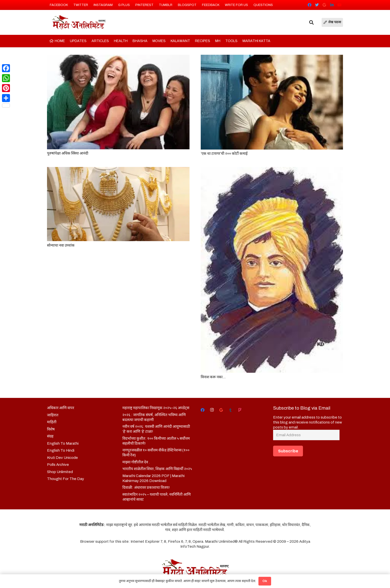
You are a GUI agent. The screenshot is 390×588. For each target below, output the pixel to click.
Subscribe (288, 451)
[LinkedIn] (332, 5)
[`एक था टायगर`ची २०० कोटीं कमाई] (272, 102)
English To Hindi (61, 450)
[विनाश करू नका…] (272, 270)
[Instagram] (212, 410)
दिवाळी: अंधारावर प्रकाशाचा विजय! (146, 487)
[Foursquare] (240, 410)
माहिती (52, 422)
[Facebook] (309, 5)
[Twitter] (317, 5)
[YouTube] (339, 5)
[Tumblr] (231, 410)
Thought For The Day (66, 479)
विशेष (51, 429)
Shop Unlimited (60, 472)
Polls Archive (58, 465)
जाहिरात (53, 415)
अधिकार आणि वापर (61, 408)
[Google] (324, 5)
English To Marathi (63, 443)
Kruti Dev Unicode (62, 458)
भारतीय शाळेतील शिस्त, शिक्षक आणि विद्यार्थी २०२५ (157, 469)
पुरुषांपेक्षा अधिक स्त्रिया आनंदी (68, 153)
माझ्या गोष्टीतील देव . (136, 462)
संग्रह (50, 436)
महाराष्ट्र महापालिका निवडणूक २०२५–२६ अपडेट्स (156, 408)
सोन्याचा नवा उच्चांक (61, 245)
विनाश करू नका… (213, 377)
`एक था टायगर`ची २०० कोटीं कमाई (224, 154)
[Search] (311, 22)
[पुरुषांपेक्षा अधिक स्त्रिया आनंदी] (118, 102)
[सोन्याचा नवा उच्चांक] (118, 204)
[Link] (78, 22)
